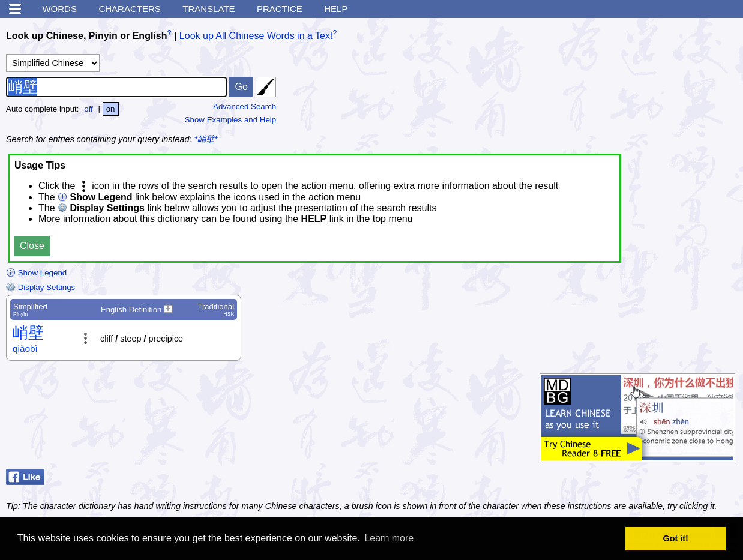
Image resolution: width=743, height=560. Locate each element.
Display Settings (41, 287)
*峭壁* (206, 139)
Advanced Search (245, 107)
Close (32, 246)
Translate (209, 9)
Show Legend (36, 273)
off (89, 109)
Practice (280, 9)
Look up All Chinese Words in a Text (256, 36)
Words (59, 9)
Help (336, 9)
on (111, 109)
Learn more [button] (389, 538)
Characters (129, 9)
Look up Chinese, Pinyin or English (86, 36)
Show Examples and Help (231, 120)
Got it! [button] (676, 538)
